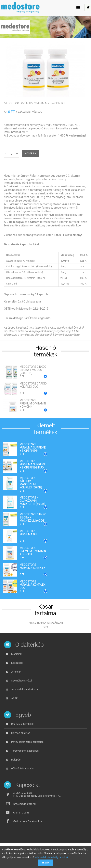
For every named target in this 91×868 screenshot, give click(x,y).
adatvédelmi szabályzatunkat (51, 857)
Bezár (45, 863)
